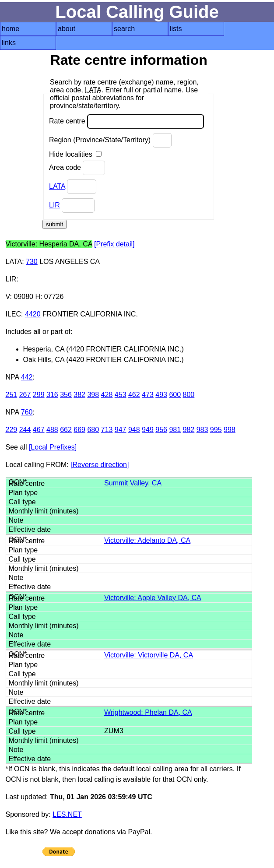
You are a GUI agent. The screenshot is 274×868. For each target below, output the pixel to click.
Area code (77, 168)
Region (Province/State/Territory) (110, 140)
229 (12, 430)
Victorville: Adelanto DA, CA (147, 540)
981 (175, 430)
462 (134, 395)
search (124, 29)
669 (79, 430)
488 (52, 430)
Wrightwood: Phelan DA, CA (148, 712)
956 (161, 430)
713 (107, 430)
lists (176, 29)
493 (161, 395)
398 (93, 395)
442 (27, 377)
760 (27, 412)
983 (202, 430)
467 (39, 430)
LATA (57, 186)
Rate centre (126, 121)
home (11, 29)
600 (175, 395)
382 (79, 395)
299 (39, 395)
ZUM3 (114, 731)
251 (12, 395)
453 (121, 395)
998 (230, 430)
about (67, 29)
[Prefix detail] (114, 244)
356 (66, 395)
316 (52, 395)
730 (32, 262)
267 (25, 395)
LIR (54, 205)
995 (216, 430)
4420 (33, 314)
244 (25, 430)
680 (93, 430)
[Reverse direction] (100, 465)
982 (189, 430)
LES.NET (67, 814)
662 (66, 430)
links (9, 43)
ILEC (14, 314)
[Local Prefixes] (53, 447)
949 (148, 430)
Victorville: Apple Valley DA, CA (153, 598)
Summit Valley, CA (133, 483)
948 (134, 430)
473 (148, 395)
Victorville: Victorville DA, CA (149, 655)
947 (121, 430)
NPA (12, 377)
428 (107, 395)
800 (189, 395)
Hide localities (75, 154)
